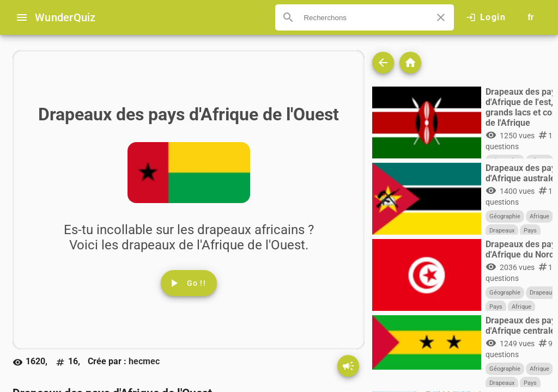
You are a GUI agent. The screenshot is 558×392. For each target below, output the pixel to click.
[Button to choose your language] (531, 17)
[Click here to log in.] (486, 17)
